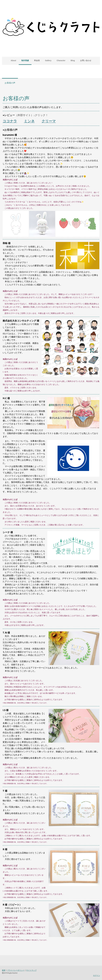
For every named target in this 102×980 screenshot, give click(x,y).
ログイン (97, 975)
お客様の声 (10, 83)
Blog (73, 60)
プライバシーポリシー (16, 970)
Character (61, 60)
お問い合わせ (86, 60)
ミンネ (29, 121)
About (13, 60)
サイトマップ (31, 970)
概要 (4, 970)
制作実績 (25, 60)
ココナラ (10, 121)
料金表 (37, 60)
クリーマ (49, 121)
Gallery (48, 60)
